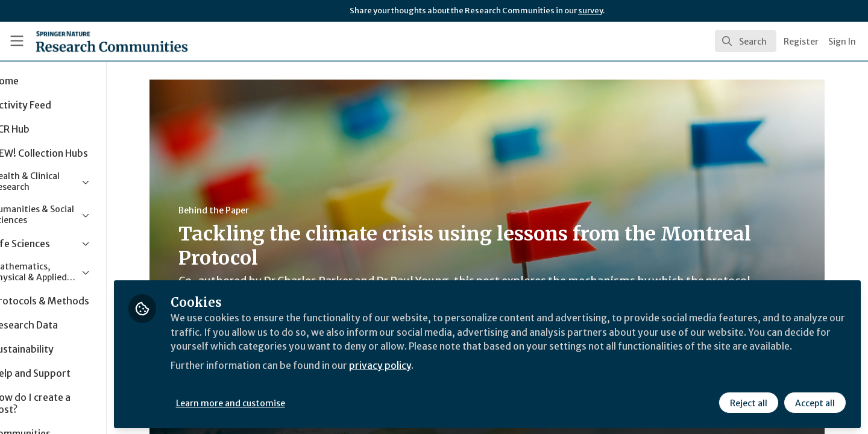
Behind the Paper (238, 210)
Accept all (815, 402)
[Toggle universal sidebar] (17, 41)
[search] (746, 41)
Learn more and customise (278, 402)
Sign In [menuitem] (842, 42)
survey (590, 11)
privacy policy (429, 379)
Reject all (749, 402)
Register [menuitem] (801, 42)
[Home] (96, 41)
